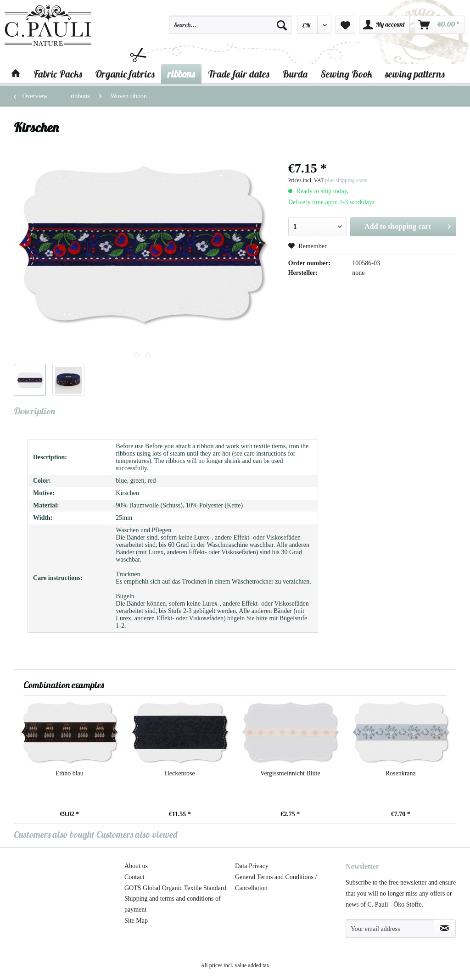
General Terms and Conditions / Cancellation (276, 883)
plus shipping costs (346, 180)
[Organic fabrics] (125, 74)
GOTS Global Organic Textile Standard (175, 888)
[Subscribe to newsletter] (445, 929)
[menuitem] (230, 29)
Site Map (136, 921)
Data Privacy (252, 866)
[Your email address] (390, 929)
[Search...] (230, 25)
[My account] (384, 25)
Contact (134, 877)
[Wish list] (345, 25)
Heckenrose (180, 773)
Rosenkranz (401, 773)
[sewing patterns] (415, 74)
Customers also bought (54, 834)
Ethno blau (70, 773)
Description (34, 411)
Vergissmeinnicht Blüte (290, 773)
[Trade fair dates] (239, 74)
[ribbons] (181, 74)
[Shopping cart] (439, 25)
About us (136, 866)
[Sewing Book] (346, 74)
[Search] (282, 25)
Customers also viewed (137, 834)
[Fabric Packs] (58, 74)
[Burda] (295, 74)
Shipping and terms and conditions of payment (173, 904)
